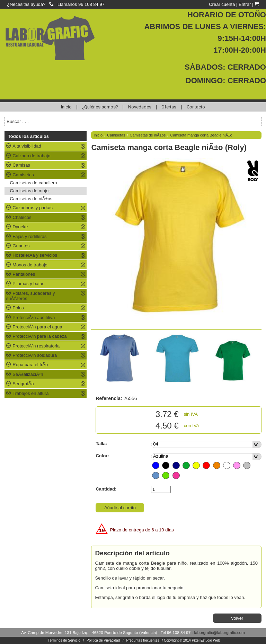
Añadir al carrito (120, 508)
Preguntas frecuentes (143, 640)
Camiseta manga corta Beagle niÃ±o (201, 135)
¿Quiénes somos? (100, 107)
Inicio (66, 107)
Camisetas (116, 135)
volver (237, 618)
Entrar (245, 4)
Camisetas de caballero (34, 183)
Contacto (196, 107)
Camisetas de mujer (30, 191)
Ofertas (169, 107)
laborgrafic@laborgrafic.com (220, 632)
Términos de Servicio (64, 640)
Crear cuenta (222, 4)
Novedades (140, 107)
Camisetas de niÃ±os (31, 199)
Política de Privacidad (103, 640)
